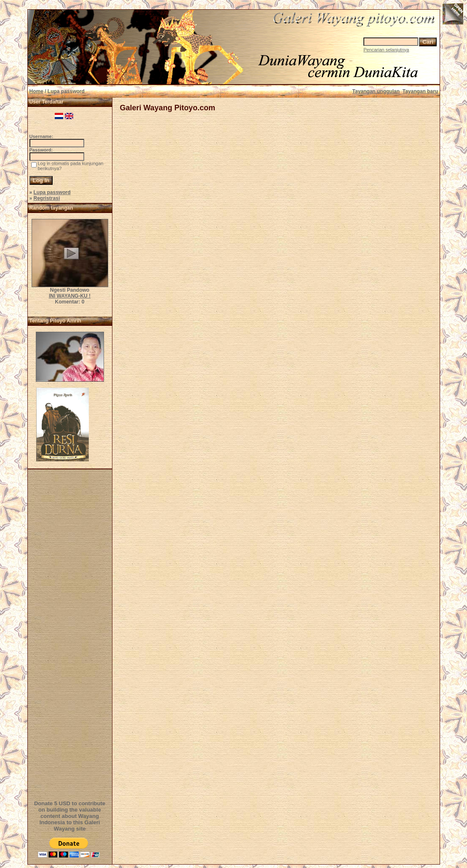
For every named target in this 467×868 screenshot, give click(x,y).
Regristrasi (47, 198)
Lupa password (52, 192)
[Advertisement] (71, 634)
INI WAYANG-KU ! (70, 296)
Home (36, 91)
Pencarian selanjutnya (386, 50)
